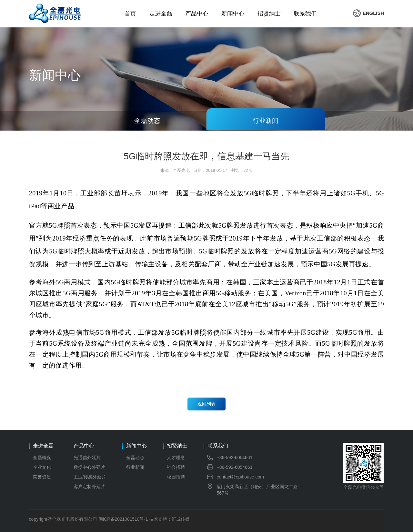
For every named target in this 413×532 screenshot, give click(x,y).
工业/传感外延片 (90, 477)
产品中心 (197, 14)
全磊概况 (42, 458)
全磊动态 (135, 458)
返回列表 (206, 404)
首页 (130, 14)
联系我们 (305, 14)
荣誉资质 (42, 477)
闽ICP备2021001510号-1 (124, 519)
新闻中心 (233, 14)
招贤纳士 (269, 14)
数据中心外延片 (89, 467)
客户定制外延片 (89, 487)
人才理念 (176, 458)
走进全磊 (161, 14)
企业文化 (42, 467)
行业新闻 (135, 467)
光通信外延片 (87, 458)
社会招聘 (176, 467)
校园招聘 (176, 477)
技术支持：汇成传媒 (170, 519)
